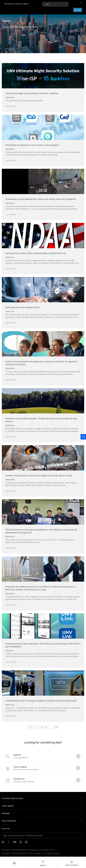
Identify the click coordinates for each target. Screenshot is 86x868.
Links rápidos (8, 808)
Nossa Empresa (9, 823)
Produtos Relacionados (12, 801)
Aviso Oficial (6, 856)
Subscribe (6, 831)
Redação (6, 816)
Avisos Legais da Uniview (51, 856)
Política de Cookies (35, 856)
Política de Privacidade (19, 856)
